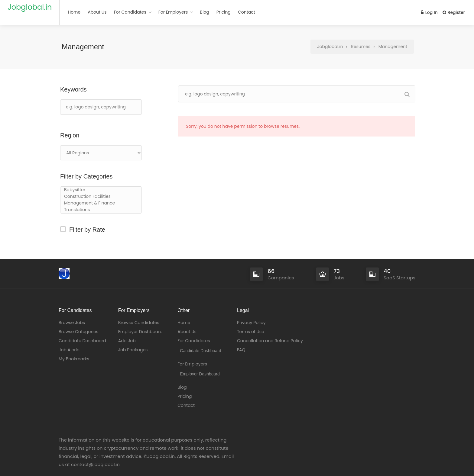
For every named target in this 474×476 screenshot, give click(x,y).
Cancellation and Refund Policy (270, 341)
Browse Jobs (72, 323)
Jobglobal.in (30, 7)
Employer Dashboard (140, 332)
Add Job (127, 341)
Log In (429, 12)
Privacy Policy (251, 323)
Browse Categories (78, 332)
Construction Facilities (101, 197)
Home (74, 12)
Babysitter (101, 190)
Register (454, 12)
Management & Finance (101, 203)
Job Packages (133, 350)
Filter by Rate (87, 230)
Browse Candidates (139, 323)
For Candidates (130, 12)
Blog (204, 12)
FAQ (241, 350)
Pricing (224, 12)
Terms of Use (251, 332)
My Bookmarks (74, 359)
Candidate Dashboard (82, 341)
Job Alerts (69, 350)
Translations (101, 210)
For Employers (173, 12)
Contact (247, 12)
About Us (97, 12)
